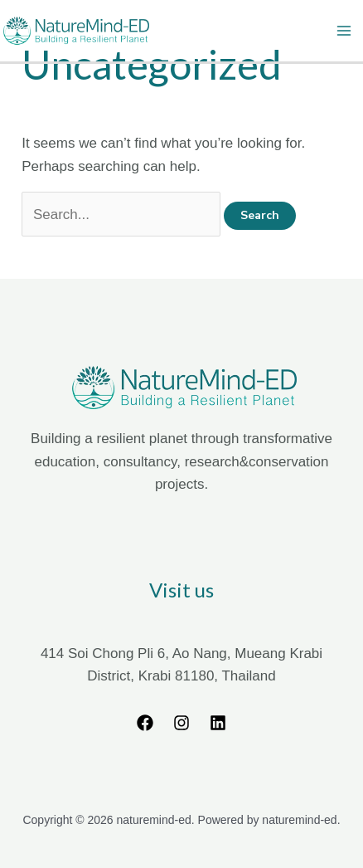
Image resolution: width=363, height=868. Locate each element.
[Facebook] (145, 723)
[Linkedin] (218, 723)
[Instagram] (181, 723)
